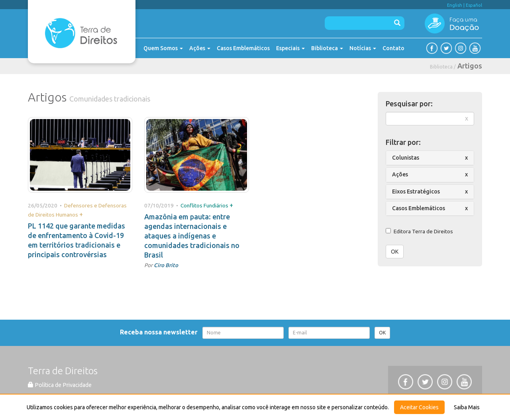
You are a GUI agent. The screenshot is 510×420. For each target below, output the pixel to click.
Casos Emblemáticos (243, 48)
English (455, 5)
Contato (393, 48)
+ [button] (81, 214)
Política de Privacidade (60, 385)
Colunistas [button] (406, 158)
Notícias (363, 48)
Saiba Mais (467, 407)
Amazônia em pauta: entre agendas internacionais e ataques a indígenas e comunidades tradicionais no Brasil (192, 236)
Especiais (290, 48)
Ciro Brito (166, 265)
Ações (200, 48)
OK (395, 252)
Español (474, 5)
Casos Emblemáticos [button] (419, 208)
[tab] (430, 158)
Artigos (470, 66)
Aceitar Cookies (419, 407)
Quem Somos (163, 48)
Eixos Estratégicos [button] (416, 191)
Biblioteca (327, 48)
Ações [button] (400, 174)
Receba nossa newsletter (160, 332)
